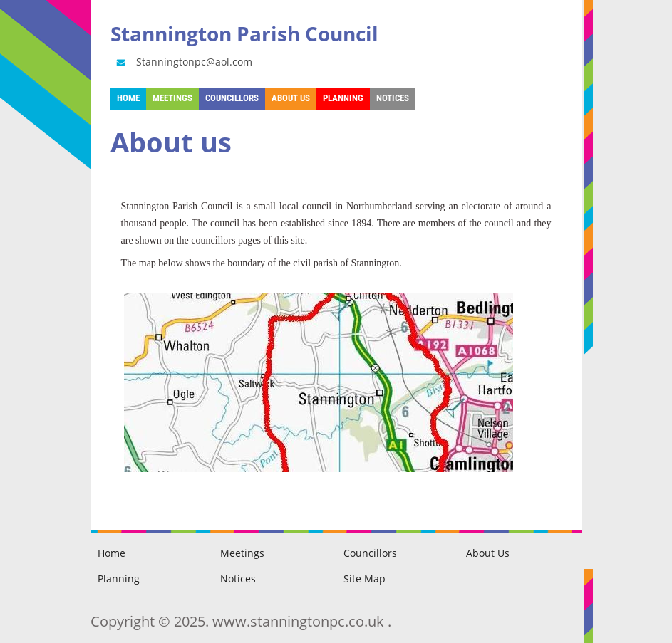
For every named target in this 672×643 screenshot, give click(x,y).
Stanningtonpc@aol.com (183, 62)
